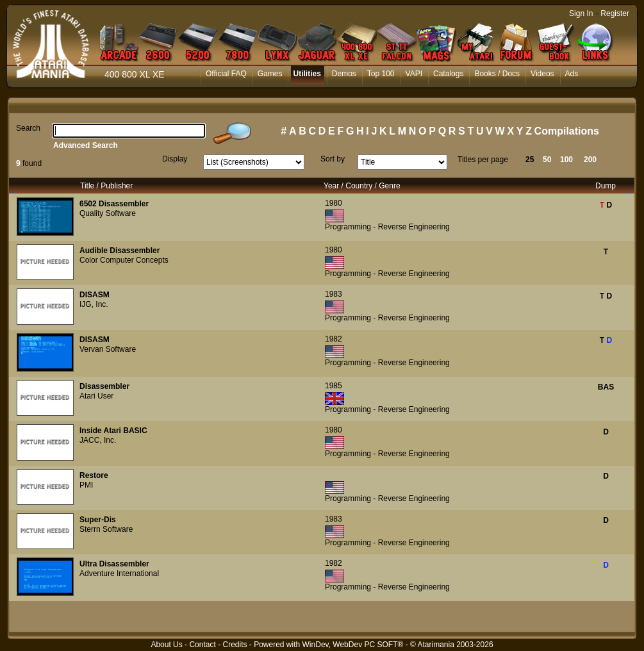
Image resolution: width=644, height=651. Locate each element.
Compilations (567, 131)
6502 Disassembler (114, 204)
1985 (334, 386)
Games (270, 74)
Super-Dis (98, 520)
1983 (334, 294)
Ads (572, 74)
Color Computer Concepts (124, 260)
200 (590, 160)
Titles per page (483, 160)
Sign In (581, 13)
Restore (94, 475)
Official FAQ (226, 74)
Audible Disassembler (120, 251)
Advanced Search (86, 145)
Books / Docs (497, 74)
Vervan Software (108, 349)
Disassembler (104, 386)
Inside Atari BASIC (113, 431)
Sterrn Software (106, 529)
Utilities (307, 74)
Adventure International (119, 573)
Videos (542, 74)
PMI (86, 485)
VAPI (414, 74)
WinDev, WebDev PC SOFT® (353, 645)
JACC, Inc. (98, 440)
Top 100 (381, 74)
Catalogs (448, 74)
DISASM (95, 295)
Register (615, 13)
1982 (334, 339)
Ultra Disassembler (114, 564)
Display (175, 159)
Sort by (333, 159)
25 (530, 160)
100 (566, 160)
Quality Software (108, 213)
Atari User (96, 396)
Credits (235, 645)
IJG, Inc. (94, 304)
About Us (166, 645)
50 (547, 160)
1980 (334, 203)
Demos (344, 74)
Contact (202, 645)
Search (28, 128)
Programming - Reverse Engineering (387, 227)
